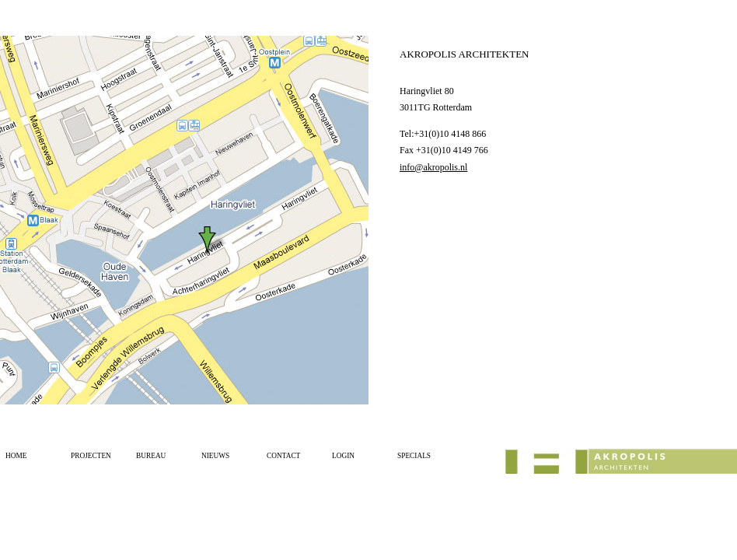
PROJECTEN (91, 456)
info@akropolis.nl (433, 167)
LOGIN (343, 456)
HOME (16, 456)
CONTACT (283, 456)
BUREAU (151, 456)
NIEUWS (215, 456)
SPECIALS (414, 456)
